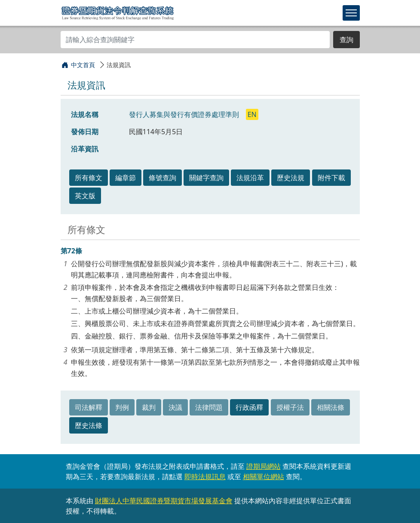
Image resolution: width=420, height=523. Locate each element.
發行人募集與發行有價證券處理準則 (185, 114)
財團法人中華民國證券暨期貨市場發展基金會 (164, 501)
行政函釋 (249, 407)
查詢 (346, 40)
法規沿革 (250, 178)
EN (252, 114)
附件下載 (331, 178)
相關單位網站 (264, 477)
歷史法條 (89, 425)
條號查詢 (162, 178)
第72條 (71, 251)
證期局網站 (264, 466)
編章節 (126, 178)
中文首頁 (83, 65)
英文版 (85, 196)
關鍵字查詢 (206, 178)
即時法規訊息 (205, 477)
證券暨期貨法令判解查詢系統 (118, 12)
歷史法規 (291, 178)
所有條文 (89, 178)
